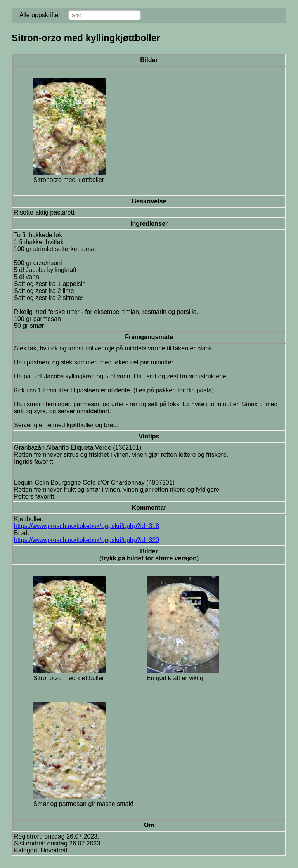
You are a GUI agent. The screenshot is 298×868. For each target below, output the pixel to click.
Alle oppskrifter (40, 15)
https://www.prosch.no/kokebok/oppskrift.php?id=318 (87, 526)
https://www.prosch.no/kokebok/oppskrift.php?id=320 (87, 540)
